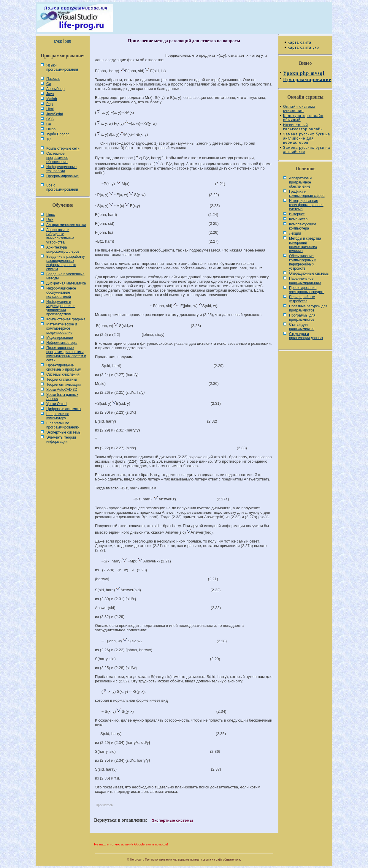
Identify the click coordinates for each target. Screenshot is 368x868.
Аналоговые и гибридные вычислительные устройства (60, 236)
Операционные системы (309, 273)
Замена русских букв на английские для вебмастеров (307, 138)
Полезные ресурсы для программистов (308, 308)
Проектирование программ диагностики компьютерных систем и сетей (66, 354)
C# (49, 124)
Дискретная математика (66, 283)
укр (68, 41)
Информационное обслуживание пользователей (61, 293)
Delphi (51, 129)
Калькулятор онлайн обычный (303, 118)
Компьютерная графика (66, 319)
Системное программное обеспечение (57, 158)
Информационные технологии (61, 169)
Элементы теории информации (61, 439)
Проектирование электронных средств (307, 290)
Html (50, 109)
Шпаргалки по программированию (62, 425)
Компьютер (298, 219)
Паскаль (53, 79)
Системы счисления (63, 374)
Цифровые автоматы (64, 409)
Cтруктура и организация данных (306, 336)
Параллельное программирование (305, 281)
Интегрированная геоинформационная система (306, 205)
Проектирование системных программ (64, 367)
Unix (50, 220)
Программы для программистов (302, 317)
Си (49, 84)
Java (50, 94)
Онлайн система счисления (299, 109)
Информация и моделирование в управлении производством (61, 308)
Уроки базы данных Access (62, 397)
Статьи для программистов (302, 327)
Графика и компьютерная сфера (307, 194)
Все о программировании (62, 187)
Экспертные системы (64, 432)
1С (49, 139)
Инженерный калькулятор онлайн (303, 127)
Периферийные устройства (302, 299)
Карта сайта (299, 42)
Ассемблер (55, 89)
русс (58, 41)
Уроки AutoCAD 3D (62, 390)
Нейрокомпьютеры (62, 343)
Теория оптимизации (64, 385)
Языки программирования (62, 67)
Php (49, 104)
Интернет (297, 214)
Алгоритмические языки (66, 225)
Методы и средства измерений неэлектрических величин (305, 245)
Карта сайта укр (303, 48)
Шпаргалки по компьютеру (58, 416)
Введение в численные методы (65, 276)
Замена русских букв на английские (307, 150)
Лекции (295, 233)
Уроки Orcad (56, 404)
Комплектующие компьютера (303, 226)
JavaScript (55, 114)
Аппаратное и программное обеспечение (300, 182)
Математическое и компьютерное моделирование (62, 328)
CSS (50, 119)
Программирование (62, 176)
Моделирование (60, 338)
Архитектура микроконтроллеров (63, 249)
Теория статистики (62, 380)
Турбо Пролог (58, 134)
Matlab (52, 99)
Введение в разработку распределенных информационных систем (66, 263)
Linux (51, 215)
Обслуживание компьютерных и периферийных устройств (303, 262)
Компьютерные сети (63, 148)
